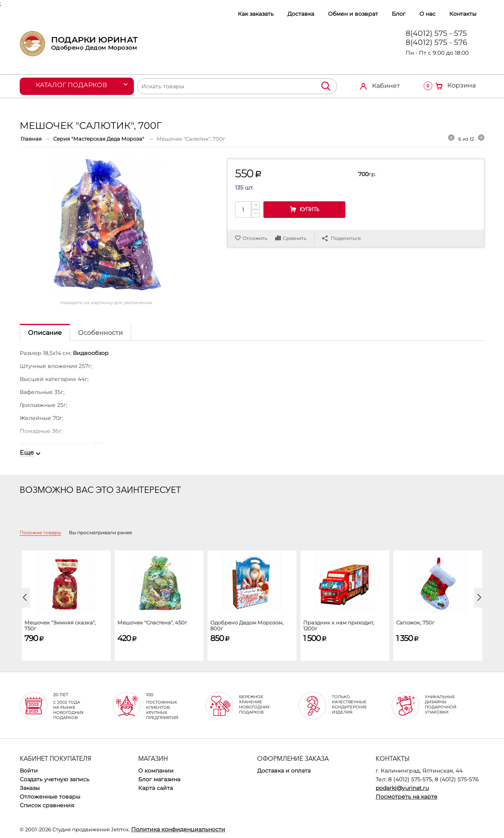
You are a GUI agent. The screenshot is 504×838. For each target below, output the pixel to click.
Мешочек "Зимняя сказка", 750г (60, 626)
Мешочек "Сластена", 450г (152, 623)
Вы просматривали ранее (100, 532)
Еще (27, 453)
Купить (309, 209)
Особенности (100, 333)
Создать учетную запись (55, 779)
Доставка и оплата (284, 771)
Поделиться (341, 238)
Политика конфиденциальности (178, 829)
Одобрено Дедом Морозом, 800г (247, 626)
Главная (31, 139)
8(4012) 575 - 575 (436, 33)
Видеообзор (91, 353)
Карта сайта (156, 788)
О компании (156, 771)
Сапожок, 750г (415, 623)
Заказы (30, 788)
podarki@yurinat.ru (402, 788)
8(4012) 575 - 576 (436, 42)
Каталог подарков (71, 85)
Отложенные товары (50, 797)
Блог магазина (159, 779)
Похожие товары (40, 532)
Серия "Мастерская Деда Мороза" (99, 139)
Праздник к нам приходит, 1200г (339, 626)
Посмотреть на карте (407, 797)
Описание (45, 333)
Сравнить (295, 238)
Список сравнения (47, 805)
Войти (29, 771)
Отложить (255, 238)
